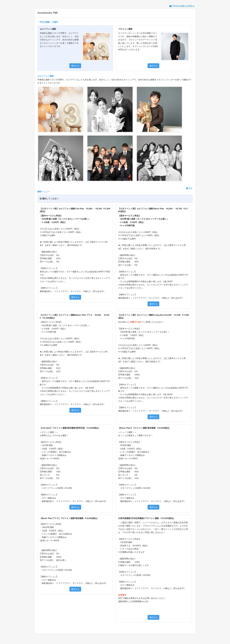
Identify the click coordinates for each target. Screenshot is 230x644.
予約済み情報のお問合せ (182, 6)
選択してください (49, 199)
